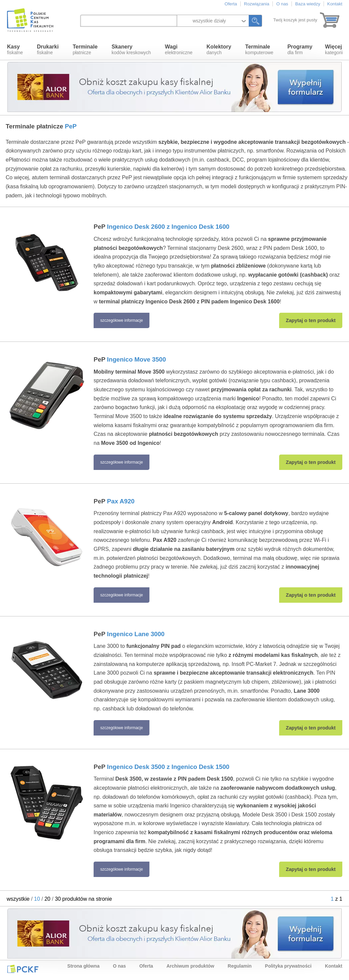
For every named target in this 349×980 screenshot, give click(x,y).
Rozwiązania (257, 4)
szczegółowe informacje (122, 320)
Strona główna (83, 966)
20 (47, 899)
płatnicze (85, 50)
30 (58, 899)
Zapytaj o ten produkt (311, 320)
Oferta (231, 4)
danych (219, 50)
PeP (161, 227)
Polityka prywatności (288, 966)
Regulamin (240, 966)
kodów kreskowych (131, 50)
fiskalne (15, 50)
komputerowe (259, 50)
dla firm (300, 50)
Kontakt (335, 4)
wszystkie (18, 899)
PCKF (23, 969)
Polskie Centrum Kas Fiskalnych (31, 20)
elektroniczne (179, 50)
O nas (282, 4)
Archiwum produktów (190, 966)
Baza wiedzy (308, 4)
